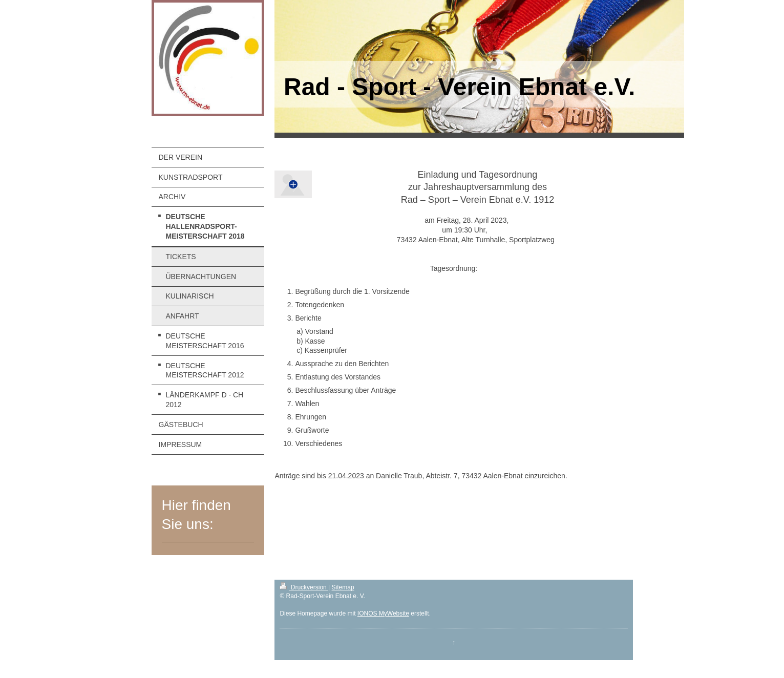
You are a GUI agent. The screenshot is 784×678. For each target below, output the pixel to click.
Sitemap (343, 587)
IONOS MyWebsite (383, 613)
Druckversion (304, 587)
